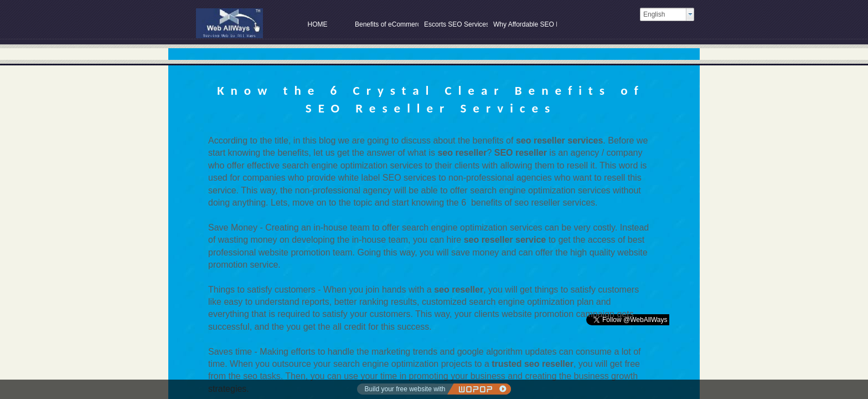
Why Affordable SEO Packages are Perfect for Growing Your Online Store (525, 24)
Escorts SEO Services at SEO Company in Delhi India (456, 24)
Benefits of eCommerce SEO (387, 24)
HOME (318, 24)
